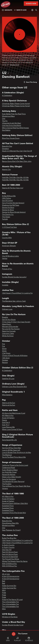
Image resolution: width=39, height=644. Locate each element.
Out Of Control (7, 201)
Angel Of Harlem (8, 418)
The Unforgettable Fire (10, 602)
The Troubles (7, 484)
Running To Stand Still (10, 557)
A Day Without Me (9, 196)
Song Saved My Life (9, 440)
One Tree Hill (7, 550)
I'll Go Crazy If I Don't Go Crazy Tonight (16, 322)
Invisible (5, 285)
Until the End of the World (12, 126)
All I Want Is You (8, 416)
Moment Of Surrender (10, 327)
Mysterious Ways (8, 116)
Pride (4, 593)
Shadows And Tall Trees (11, 205)
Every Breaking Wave (10, 470)
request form (15, 65)
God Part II (6, 423)
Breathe (5, 317)
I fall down (6, 358)
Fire (3, 344)
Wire (4, 609)
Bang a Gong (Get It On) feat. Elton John (17, 162)
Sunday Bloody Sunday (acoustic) (14, 277)
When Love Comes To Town (12, 430)
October (5, 360)
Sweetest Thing (8, 506)
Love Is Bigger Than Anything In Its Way (17, 453)
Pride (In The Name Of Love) (12, 600)
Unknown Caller (8, 334)
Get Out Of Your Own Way (11, 448)
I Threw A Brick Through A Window (15, 356)
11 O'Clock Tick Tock (9, 227)
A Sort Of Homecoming (11, 577)
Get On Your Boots (9, 320)
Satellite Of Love (8, 379)
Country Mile (7, 238)
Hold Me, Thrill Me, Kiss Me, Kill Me (15, 178)
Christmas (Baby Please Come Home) (16, 104)
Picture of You (7, 269)
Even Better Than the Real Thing (14, 114)
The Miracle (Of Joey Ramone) (13, 482)
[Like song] (30, 82)
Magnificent (6, 324)
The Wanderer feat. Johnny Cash (14, 301)
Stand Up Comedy (9, 331)
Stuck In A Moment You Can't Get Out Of (17, 151)
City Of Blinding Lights (10, 256)
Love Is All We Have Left (11, 450)
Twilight (5, 219)
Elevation (6, 149)
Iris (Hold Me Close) (9, 472)
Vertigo (5, 259)
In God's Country (8, 545)
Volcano (5, 489)
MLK (4, 590)
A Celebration (7, 96)
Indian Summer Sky (9, 586)
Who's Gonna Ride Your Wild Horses (15, 128)
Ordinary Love (7, 309)
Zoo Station (6, 130)
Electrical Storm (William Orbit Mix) (15, 504)
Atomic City (6, 170)
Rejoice (5, 363)
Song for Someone (9, 479)
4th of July (6, 574)
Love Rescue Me (8, 427)
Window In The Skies (10, 617)
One (4, 119)
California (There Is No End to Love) (15, 465)
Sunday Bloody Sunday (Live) (13, 625)
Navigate (7, 10)
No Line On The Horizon (11, 329)
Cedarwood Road (8, 468)
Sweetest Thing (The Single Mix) (14, 513)
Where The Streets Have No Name (15, 561)
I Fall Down (6, 353)
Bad (4, 581)
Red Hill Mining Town (10, 552)
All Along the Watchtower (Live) (14, 413)
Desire (5, 420)
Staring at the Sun (9, 403)
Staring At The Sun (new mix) (13, 188)
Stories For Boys (8, 208)
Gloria (4, 349)
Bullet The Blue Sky (9, 538)
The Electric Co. (8, 215)
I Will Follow (6, 198)
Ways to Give (20, 10)
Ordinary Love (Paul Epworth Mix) (14, 387)
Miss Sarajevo (7, 395)
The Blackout (7, 455)
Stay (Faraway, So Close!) (11, 530)
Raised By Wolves (9, 475)
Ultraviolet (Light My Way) (11, 123)
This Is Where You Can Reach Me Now (16, 486)
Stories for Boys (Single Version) (14, 212)
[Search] (36, 10)
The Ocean (6, 217)
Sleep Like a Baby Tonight (11, 477)
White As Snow (8, 336)
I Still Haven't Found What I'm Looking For (17, 293)
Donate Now (31, 4)
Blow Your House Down (11, 138)
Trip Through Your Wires (11, 559)
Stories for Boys (8, 210)
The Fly (5, 121)
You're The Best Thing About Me (14, 457)
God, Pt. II (6, 425)
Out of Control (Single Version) (13, 203)
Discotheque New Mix (10, 523)
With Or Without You (9, 564)
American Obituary (9, 246)
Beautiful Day (7, 146)
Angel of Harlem (8, 501)
